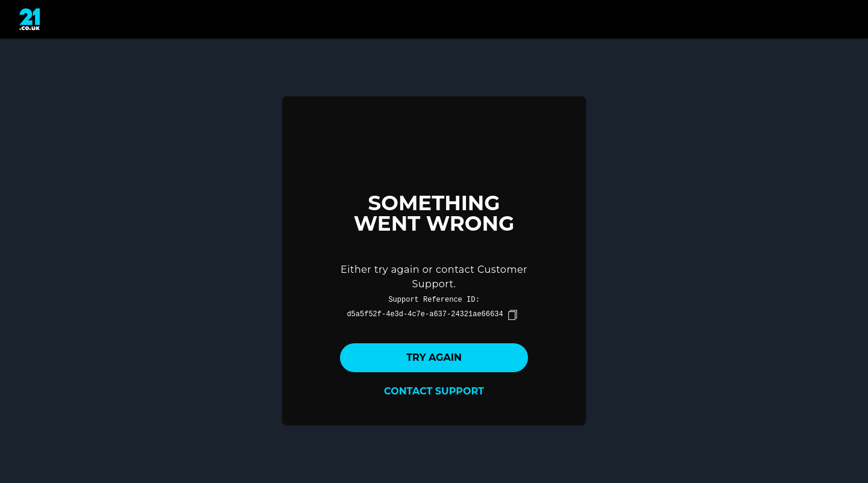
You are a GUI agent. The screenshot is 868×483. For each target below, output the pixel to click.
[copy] (512, 315)
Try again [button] (434, 357)
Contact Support (434, 391)
